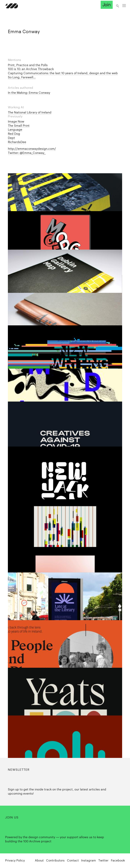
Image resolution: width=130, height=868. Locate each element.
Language (15, 130)
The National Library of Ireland (30, 112)
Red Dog (14, 134)
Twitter (103, 860)
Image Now (16, 121)
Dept (11, 138)
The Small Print (19, 126)
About (39, 860)
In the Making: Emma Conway (29, 93)
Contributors (55, 860)
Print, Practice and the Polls (28, 65)
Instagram (89, 860)
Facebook (118, 860)
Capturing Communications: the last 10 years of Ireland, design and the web (63, 73)
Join (107, 5)
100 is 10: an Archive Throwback (31, 69)
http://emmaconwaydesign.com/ (32, 149)
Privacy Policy (15, 860)
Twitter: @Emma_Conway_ (27, 153)
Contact (73, 860)
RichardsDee (17, 142)
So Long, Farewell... (22, 77)
